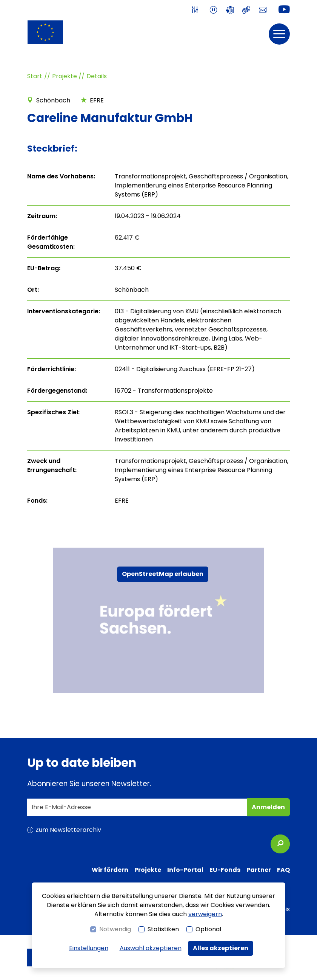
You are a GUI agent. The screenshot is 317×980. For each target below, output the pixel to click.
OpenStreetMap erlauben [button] (163, 574)
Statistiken (163, 929)
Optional (208, 929)
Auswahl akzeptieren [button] (151, 948)
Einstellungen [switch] (89, 948)
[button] (279, 34)
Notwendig (115, 929)
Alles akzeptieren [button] (221, 948)
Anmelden (270, 809)
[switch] (196, 10)
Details (97, 76)
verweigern (205, 914)
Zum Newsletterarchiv (68, 830)
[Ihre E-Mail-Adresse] (137, 807)
